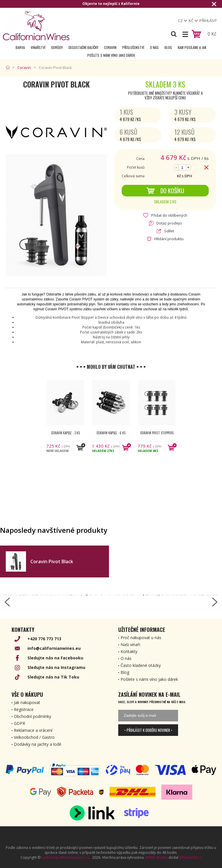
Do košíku (165, 191)
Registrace (24, 709)
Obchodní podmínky (33, 716)
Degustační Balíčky (83, 47)
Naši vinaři (130, 644)
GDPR (20, 723)
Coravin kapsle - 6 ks (111, 433)
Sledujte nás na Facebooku (55, 658)
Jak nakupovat (27, 702)
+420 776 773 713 (44, 639)
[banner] (36, 26)
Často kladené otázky (141, 665)
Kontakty (129, 651)
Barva (20, 47)
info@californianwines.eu (54, 648)
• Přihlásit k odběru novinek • (148, 730)
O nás (154, 47)
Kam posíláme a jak (192, 47)
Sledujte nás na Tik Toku (53, 677)
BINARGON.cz (190, 857)
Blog (168, 47)
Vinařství (38, 47)
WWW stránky (157, 857)
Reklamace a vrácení (33, 730)
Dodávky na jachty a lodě (38, 744)
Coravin (110, 47)
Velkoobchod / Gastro (34, 737)
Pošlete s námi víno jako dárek (111, 55)
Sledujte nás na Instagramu (56, 667)
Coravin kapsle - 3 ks (65, 433)
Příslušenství (133, 47)
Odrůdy (57, 47)
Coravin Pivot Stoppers (157, 433)
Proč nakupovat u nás (141, 638)
